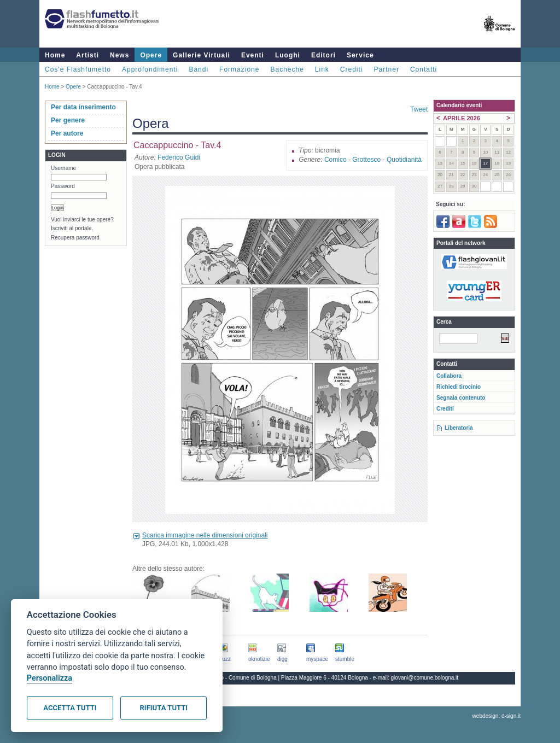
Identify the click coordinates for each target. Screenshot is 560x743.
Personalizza (49, 678)
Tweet (419, 109)
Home (55, 55)
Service (360, 55)
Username (63, 168)
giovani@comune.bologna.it (425, 678)
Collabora (449, 376)
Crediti (352, 69)
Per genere (68, 120)
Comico (336, 160)
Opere (151, 55)
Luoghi (288, 55)
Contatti (424, 69)
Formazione (239, 69)
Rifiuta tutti (164, 708)
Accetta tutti (70, 708)
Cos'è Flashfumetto (78, 69)
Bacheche (287, 69)
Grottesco (366, 160)
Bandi (199, 69)
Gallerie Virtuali (202, 55)
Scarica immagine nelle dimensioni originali (205, 535)
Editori (323, 55)
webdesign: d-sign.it (497, 716)
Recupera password (75, 238)
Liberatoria (459, 428)
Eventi (253, 55)
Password (63, 186)
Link (322, 69)
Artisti (87, 55)
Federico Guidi (179, 157)
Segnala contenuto (461, 398)
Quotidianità (404, 160)
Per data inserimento (83, 107)
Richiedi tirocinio (459, 387)
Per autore (67, 133)
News (119, 55)
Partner (387, 69)
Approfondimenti (150, 69)
